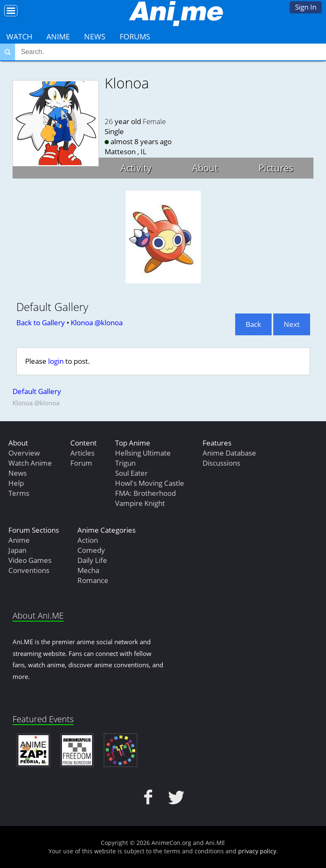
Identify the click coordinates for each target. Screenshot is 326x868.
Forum (81, 463)
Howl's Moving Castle (150, 483)
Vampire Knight (140, 503)
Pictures (276, 168)
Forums (135, 36)
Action (88, 540)
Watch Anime (30, 463)
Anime (58, 36)
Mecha (88, 570)
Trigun (125, 463)
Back (253, 324)
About (205, 168)
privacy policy (257, 851)
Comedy (91, 550)
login (56, 361)
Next (292, 324)
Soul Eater (131, 473)
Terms (19, 493)
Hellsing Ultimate (143, 453)
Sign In (306, 7)
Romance (93, 580)
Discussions (221, 463)
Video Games (30, 560)
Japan (17, 550)
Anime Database (229, 453)
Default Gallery (37, 391)
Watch (19, 36)
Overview (24, 453)
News (95, 36)
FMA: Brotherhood (145, 493)
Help (16, 483)
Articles (82, 453)
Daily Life (92, 560)
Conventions (29, 570)
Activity (136, 168)
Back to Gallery (41, 323)
